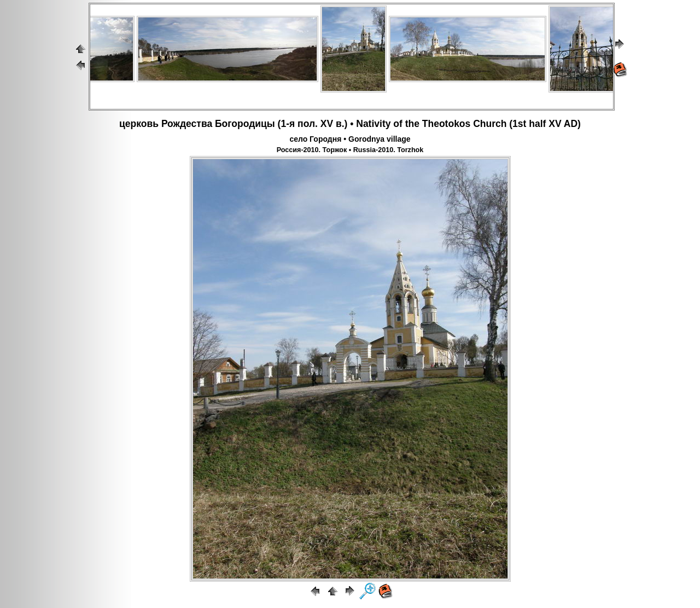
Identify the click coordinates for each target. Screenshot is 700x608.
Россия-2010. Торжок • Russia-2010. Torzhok (350, 150)
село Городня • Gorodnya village (350, 139)
